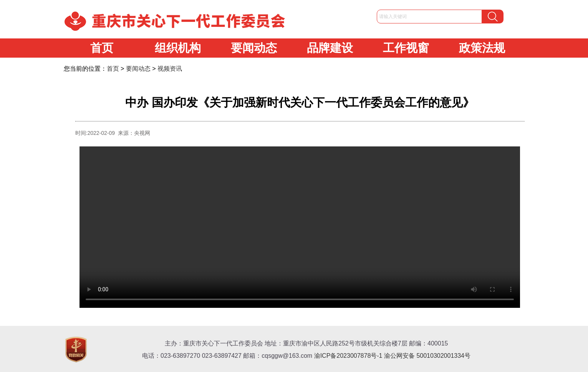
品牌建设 (330, 48)
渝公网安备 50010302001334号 (427, 356)
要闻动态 (254, 48)
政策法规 (482, 48)
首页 (102, 48)
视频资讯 (170, 69)
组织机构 (178, 48)
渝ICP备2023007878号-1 (348, 356)
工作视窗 (406, 48)
